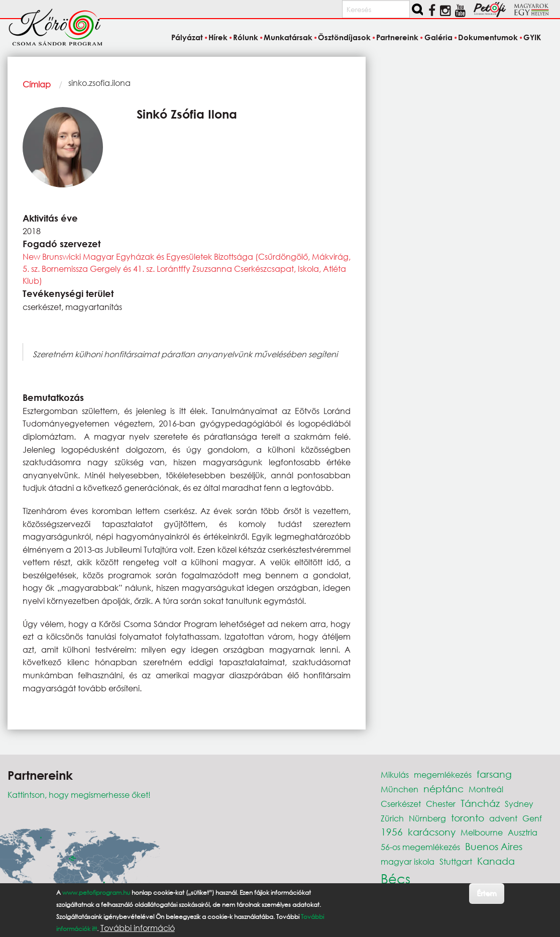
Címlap (37, 84)
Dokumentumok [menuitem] (488, 37)
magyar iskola (408, 861)
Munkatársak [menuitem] (288, 37)
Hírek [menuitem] (218, 37)
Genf (532, 818)
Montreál (486, 789)
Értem (486, 893)
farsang (494, 774)
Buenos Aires (494, 846)
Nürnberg (427, 818)
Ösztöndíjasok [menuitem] (344, 37)
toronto (468, 818)
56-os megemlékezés (420, 847)
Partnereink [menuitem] (397, 37)
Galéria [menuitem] (438, 37)
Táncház (480, 803)
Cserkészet (401, 804)
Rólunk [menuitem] (246, 37)
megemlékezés (443, 774)
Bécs (396, 878)
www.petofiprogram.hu (96, 893)
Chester (441, 804)
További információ (138, 928)
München (400, 789)
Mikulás (395, 774)
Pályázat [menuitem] (187, 37)
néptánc (443, 789)
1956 (392, 832)
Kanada (496, 861)
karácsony (432, 832)
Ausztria (523, 832)
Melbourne (482, 832)
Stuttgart (456, 861)
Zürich (392, 818)
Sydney (519, 804)
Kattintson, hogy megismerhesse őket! (79, 795)
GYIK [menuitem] (532, 37)
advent (503, 818)
